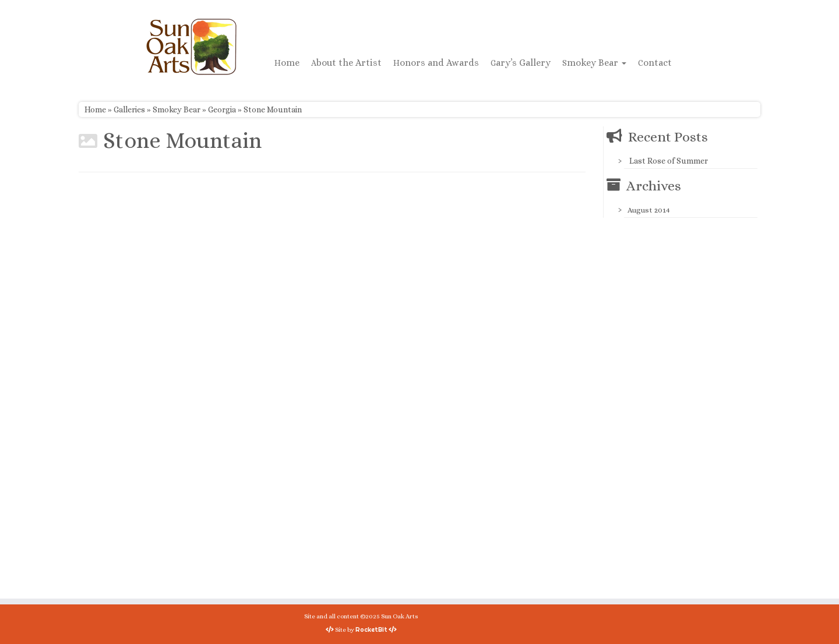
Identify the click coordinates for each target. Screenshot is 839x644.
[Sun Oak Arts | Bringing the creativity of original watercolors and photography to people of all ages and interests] (191, 47)
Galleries (129, 109)
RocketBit (371, 629)
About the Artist (346, 63)
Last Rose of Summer (669, 161)
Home (287, 63)
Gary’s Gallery (521, 63)
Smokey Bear (594, 63)
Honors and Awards (436, 63)
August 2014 (649, 210)
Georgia (222, 109)
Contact (655, 63)
